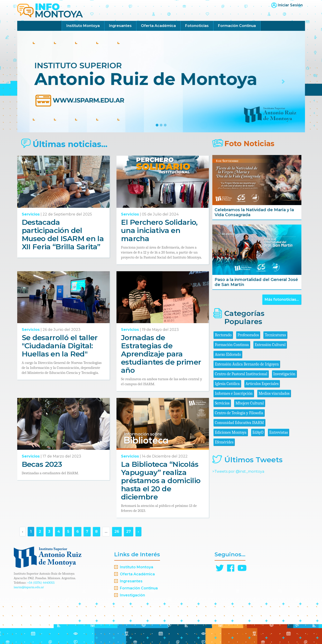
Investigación (284, 374)
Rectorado (223, 335)
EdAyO (258, 432)
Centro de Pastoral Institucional (241, 374)
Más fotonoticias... (282, 299)
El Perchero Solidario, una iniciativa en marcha (159, 230)
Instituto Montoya (83, 26)
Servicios (31, 214)
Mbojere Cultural (250, 403)
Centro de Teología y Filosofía (239, 413)
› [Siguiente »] (138, 531)
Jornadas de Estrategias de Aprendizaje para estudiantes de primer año (161, 354)
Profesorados (248, 335)
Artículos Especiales (262, 384)
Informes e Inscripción (234, 393)
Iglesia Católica (227, 384)
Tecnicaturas (275, 335)
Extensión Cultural (270, 345)
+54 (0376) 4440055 (41, 583)
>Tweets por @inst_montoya (238, 471)
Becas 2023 (42, 464)
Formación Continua (237, 26)
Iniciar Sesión (290, 5)
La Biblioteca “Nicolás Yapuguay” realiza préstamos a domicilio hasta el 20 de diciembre (161, 481)
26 (117, 531)
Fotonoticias (197, 26)
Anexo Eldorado (228, 355)
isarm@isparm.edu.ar (29, 587)
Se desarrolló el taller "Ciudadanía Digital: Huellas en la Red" (60, 346)
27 (128, 531)
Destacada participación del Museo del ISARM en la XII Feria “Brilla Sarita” (63, 234)
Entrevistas (278, 432)
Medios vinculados (274, 393)
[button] (39, 82)
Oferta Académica (158, 26)
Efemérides (224, 442)
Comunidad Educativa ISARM (239, 423)
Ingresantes (120, 26)
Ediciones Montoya (231, 432)
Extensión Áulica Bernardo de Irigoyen (247, 364)
